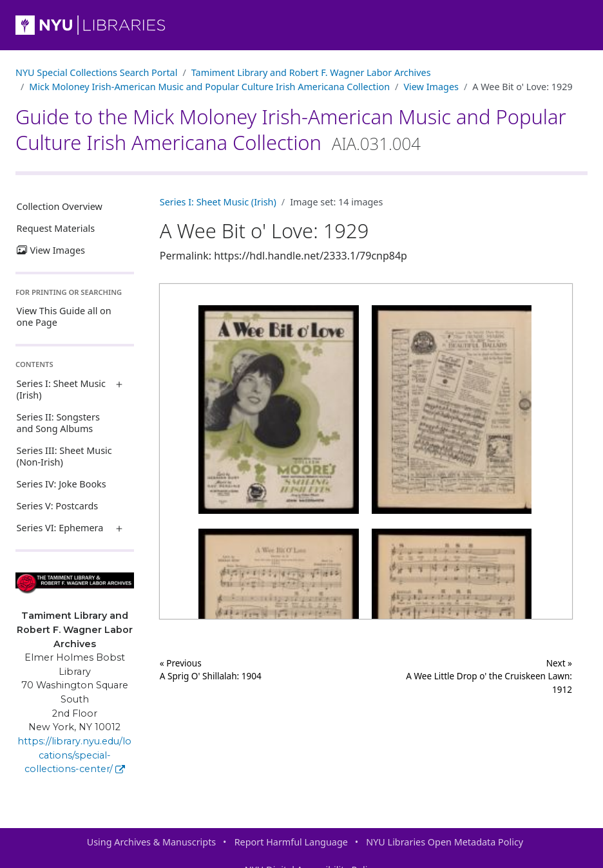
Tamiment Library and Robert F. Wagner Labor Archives (311, 72)
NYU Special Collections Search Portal (96, 72)
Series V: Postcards (58, 506)
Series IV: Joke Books (62, 484)
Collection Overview (60, 206)
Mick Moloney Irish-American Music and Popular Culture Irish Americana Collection (209, 87)
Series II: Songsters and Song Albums (58, 423)
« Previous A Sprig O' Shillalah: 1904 (211, 669)
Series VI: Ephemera (60, 528)
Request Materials (56, 228)
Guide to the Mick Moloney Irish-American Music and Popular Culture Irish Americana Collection (291, 129)
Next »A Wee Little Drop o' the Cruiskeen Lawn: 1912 (489, 676)
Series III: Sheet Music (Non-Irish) (64, 456)
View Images (431, 87)
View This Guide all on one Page (64, 316)
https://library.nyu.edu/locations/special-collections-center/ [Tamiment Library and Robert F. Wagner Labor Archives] (74, 755)
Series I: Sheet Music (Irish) (61, 389)
